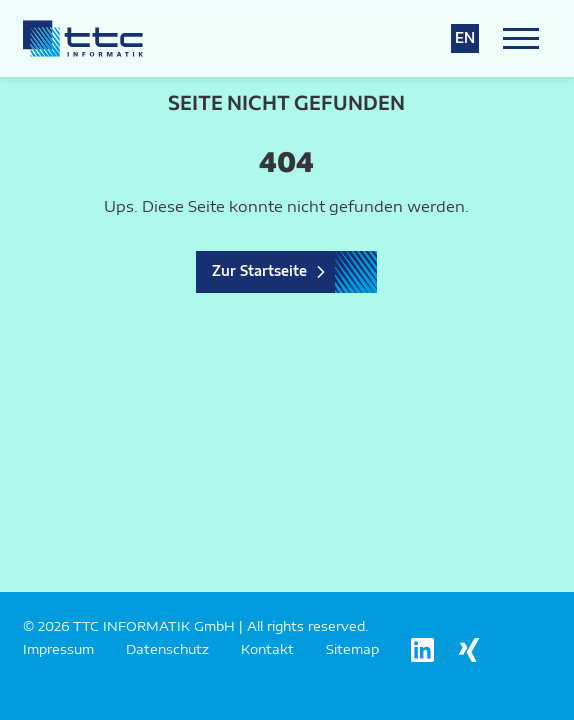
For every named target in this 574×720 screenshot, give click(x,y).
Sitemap (352, 649)
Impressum (58, 649)
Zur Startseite (259, 271)
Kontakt (267, 649)
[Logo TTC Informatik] (83, 38)
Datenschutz (167, 649)
